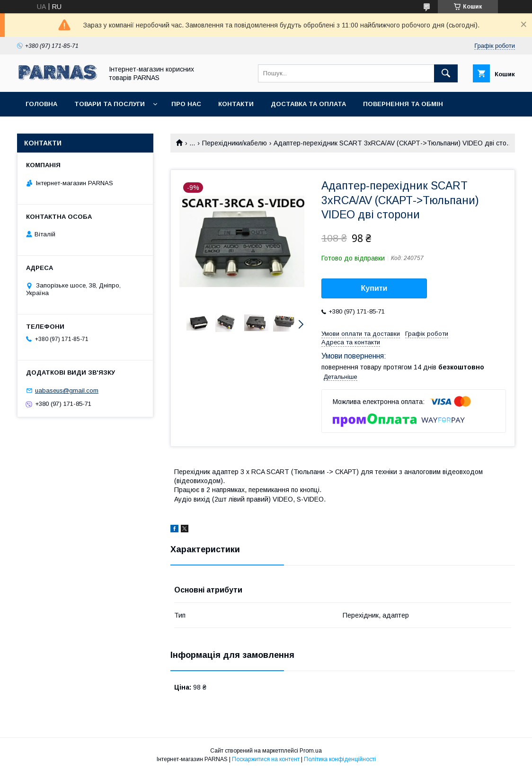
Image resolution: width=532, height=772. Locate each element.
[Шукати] (446, 73)
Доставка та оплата (308, 104)
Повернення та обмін (403, 104)
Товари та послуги (110, 104)
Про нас (186, 104)
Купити (374, 288)
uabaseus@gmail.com (67, 390)
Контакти (236, 104)
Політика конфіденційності (340, 759)
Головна (41, 104)
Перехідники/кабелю (235, 143)
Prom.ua (311, 751)
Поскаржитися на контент (266, 759)
